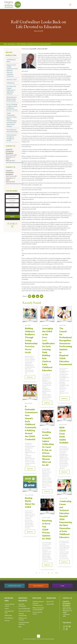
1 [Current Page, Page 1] (36, 573)
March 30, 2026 (29, 403)
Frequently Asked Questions (24, 623)
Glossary (7, 620)
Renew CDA (50, 602)
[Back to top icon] (38, 636)
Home (5, 44)
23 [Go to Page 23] (52, 573)
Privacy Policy (26, 639)
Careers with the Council (9, 605)
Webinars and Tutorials (23, 619)
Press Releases (9, 618)
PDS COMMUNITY (38, 586)
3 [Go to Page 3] (42, 573)
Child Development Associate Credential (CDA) (38, 603)
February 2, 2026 (63, 498)
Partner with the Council (37, 613)
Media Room (8, 615)
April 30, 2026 (45, 325)
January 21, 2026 (46, 518)
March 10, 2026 (63, 425)
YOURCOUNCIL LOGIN (15, 586)
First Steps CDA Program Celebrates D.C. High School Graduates (11, 90)
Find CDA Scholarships (22, 605)
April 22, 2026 (62, 325)
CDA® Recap (10, 83)
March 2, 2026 (45, 429)
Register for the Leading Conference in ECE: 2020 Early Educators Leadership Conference (12, 70)
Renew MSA (50, 604)
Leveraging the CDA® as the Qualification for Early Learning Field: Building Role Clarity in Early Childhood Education (48, 349)
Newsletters (12, 44)
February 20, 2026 (29, 495)
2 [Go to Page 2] (39, 573)
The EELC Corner (12, 79)
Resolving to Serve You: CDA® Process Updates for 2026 (47, 530)
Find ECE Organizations (23, 614)
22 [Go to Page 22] (49, 573)
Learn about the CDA (9, 612)
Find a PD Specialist (24, 608)
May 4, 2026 (28, 325)
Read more (30, 377)
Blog (20, 627)
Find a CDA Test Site (24, 611)
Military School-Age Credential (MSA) (38, 609)
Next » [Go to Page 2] (57, 573)
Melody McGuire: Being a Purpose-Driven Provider (12, 99)
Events (7, 608)
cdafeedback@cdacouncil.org (14, 162)
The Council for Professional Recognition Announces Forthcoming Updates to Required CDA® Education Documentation (67, 346)
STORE (62, 586)
